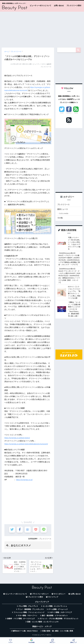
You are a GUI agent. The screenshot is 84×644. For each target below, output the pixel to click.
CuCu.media (64, 214)
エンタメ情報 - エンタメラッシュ (55, 607)
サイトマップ (53, 598)
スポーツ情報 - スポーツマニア (61, 613)
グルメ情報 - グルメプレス (28, 607)
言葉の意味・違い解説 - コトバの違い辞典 (58, 632)
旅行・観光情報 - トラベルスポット (55, 617)
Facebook (69, 113)
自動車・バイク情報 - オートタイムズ (21, 620)
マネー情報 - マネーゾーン (27, 617)
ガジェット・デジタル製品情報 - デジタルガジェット (59, 620)
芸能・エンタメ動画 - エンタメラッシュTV (43, 623)
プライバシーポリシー (40, 595)
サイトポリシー (60, 595)
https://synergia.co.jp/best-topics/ (17, 438)
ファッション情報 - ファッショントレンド (29, 613)
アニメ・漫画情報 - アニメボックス (31, 610)
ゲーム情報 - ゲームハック (58, 610)
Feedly (76, 113)
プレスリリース (45, 539)
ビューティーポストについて (41, 6)
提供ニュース (63, 209)
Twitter (62, 113)
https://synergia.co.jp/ (24, 480)
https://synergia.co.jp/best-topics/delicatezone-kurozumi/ (26, 444)
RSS (69, 124)
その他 (60, 218)
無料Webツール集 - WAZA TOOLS (25, 632)
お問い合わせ (59, 6)
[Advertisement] (42, 29)
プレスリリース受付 (74, 6)
